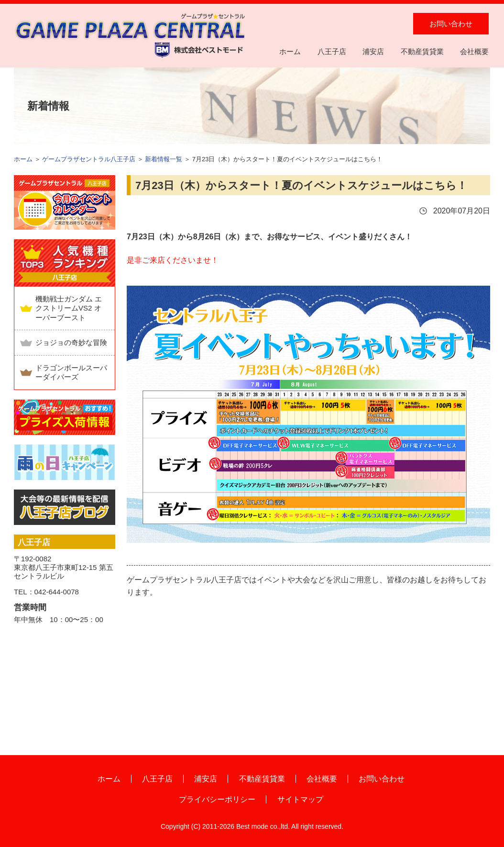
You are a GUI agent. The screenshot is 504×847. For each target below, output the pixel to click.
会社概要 (474, 51)
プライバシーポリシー (217, 799)
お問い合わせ (451, 24)
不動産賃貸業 (422, 51)
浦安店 (373, 51)
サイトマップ (300, 799)
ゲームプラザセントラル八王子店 (89, 159)
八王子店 (332, 51)
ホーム (290, 51)
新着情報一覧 (164, 159)
